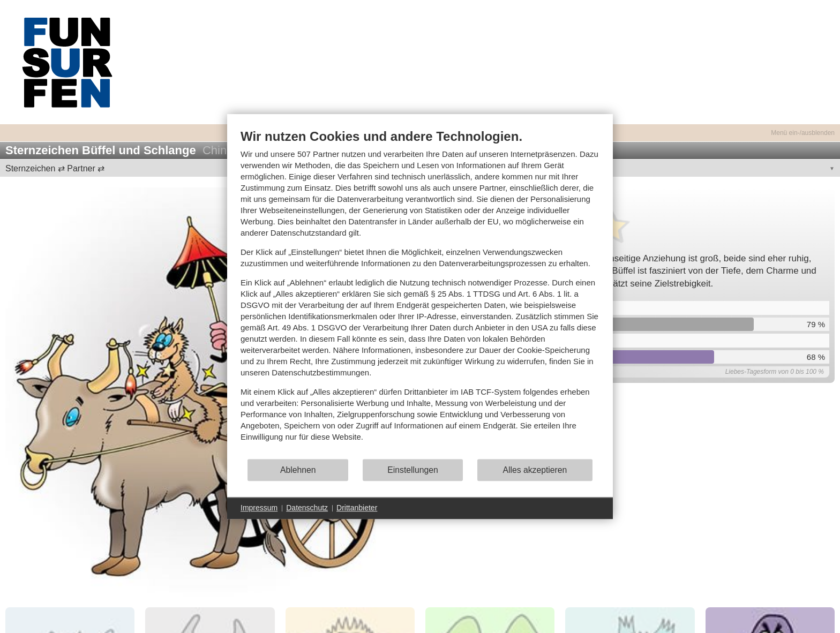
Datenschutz (307, 508)
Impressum (259, 508)
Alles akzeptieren (535, 470)
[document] (420, 293)
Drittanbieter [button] (357, 508)
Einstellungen (413, 470)
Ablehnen (298, 470)
